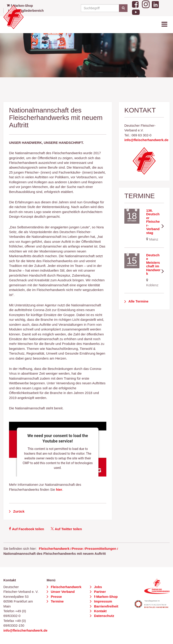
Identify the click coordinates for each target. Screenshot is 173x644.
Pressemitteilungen (101, 549)
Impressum (102, 601)
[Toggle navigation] (165, 24)
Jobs (97, 587)
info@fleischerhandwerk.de (146, 140)
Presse (77, 549)
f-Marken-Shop (105, 597)
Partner (99, 592)
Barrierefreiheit (106, 606)
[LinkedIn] (155, 4)
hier (59, 489)
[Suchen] (123, 8)
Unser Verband (62, 592)
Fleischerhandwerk (54, 549)
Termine (57, 601)
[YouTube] (136, 12)
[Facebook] (136, 4)
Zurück (18, 511)
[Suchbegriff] (104, 8)
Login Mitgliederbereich (26, 11)
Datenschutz (104, 616)
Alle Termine (138, 301)
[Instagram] (146, 4)
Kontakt (100, 611)
